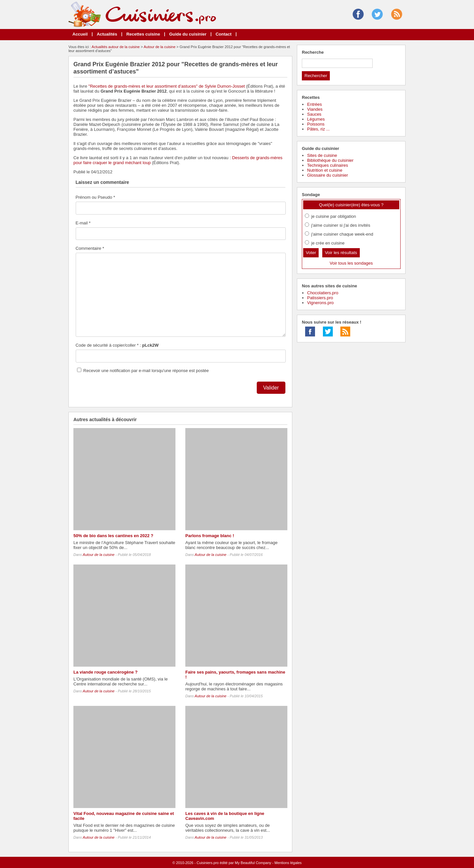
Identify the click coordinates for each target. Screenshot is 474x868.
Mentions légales (288, 863)
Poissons (316, 124)
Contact (224, 34)
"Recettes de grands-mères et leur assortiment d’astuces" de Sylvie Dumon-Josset (167, 86)
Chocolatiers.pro (323, 293)
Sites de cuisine (322, 155)
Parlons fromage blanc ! (210, 536)
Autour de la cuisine (159, 47)
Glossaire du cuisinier (328, 175)
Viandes (315, 109)
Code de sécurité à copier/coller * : (117, 345)
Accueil (80, 34)
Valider (271, 388)
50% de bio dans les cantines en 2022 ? (113, 536)
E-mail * (83, 223)
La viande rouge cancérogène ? (105, 672)
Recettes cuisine (143, 34)
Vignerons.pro (320, 303)
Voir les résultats (341, 253)
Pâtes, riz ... (318, 129)
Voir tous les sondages (351, 263)
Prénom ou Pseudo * (95, 197)
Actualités (107, 34)
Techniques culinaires (328, 165)
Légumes (316, 119)
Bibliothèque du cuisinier (330, 160)
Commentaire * (90, 248)
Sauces (314, 114)
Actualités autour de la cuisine (116, 47)
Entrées (315, 104)
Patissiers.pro (320, 298)
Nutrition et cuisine (325, 170)
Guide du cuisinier (188, 34)
